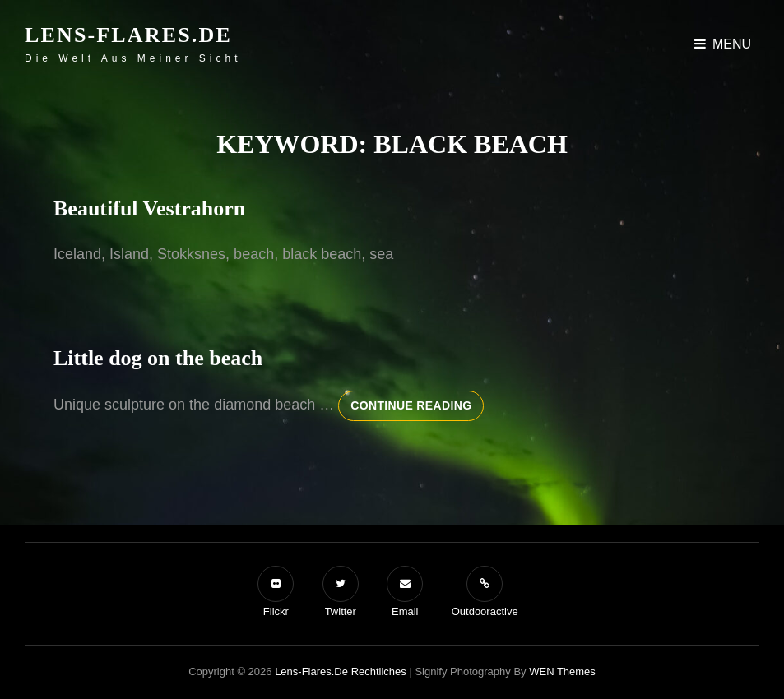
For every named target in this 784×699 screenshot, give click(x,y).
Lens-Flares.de (128, 35)
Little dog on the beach (158, 358)
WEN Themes (562, 671)
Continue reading (417, 409)
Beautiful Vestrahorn (149, 208)
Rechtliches (379, 671)
